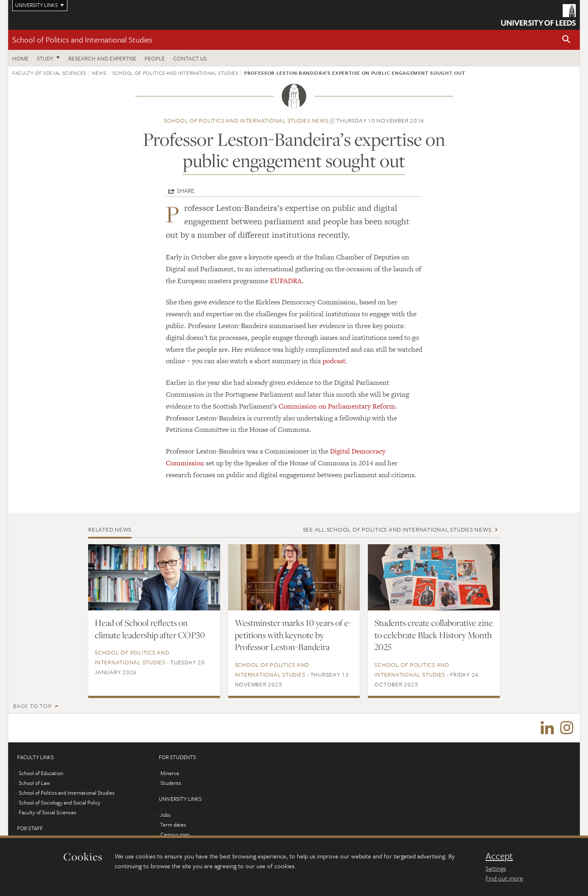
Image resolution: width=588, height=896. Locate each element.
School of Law (34, 783)
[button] (566, 40)
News (99, 73)
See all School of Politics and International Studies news (397, 529)
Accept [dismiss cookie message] (499, 856)
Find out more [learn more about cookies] (504, 878)
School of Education (41, 773)
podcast (334, 361)
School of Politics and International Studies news (246, 120)
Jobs (165, 815)
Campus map (175, 834)
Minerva (170, 773)
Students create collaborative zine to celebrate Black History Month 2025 (434, 635)
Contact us (190, 58)
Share (186, 190)
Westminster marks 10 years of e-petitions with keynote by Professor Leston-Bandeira (293, 635)
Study (45, 58)
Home (20, 58)
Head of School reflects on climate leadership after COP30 (150, 629)
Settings (496, 868)
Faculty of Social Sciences (49, 73)
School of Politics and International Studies (82, 39)
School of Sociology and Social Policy (60, 802)
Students (171, 783)
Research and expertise (102, 58)
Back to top (32, 706)
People (155, 58)
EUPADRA (286, 281)
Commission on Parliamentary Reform (337, 406)
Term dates (173, 824)
